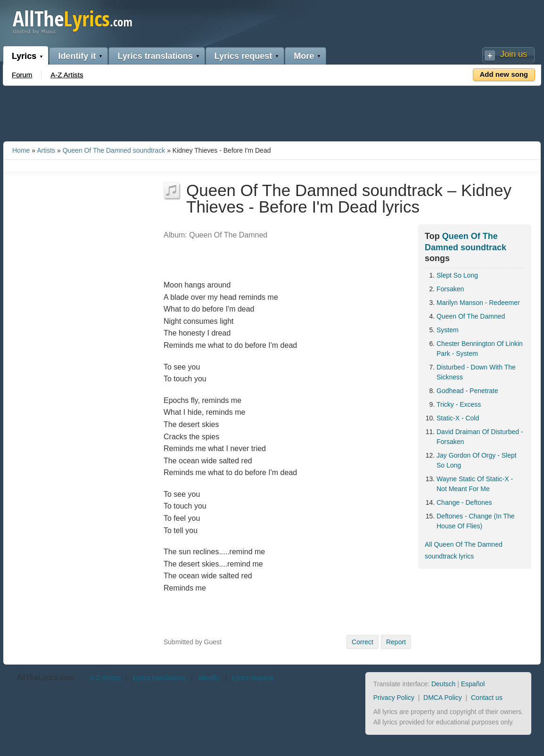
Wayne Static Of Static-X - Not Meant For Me (475, 484)
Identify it (77, 56)
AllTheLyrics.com (45, 678)
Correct (363, 642)
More (304, 56)
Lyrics (24, 56)
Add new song (504, 74)
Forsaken (450, 289)
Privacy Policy (394, 698)
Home (21, 150)
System (448, 330)
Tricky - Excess (459, 404)
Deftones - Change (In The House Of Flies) (476, 521)
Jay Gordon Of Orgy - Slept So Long (477, 460)
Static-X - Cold (458, 418)
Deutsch (443, 684)
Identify (209, 678)
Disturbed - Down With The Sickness (476, 372)
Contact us (487, 698)
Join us (514, 54)
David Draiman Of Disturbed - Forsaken (480, 437)
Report (396, 642)
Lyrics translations (155, 56)
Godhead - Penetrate (467, 391)
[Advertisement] (272, 112)
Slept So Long (457, 275)
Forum (22, 75)
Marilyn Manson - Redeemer (478, 303)
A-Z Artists (67, 75)
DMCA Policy (443, 698)
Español (473, 684)
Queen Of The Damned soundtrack (114, 150)
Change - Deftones (464, 502)
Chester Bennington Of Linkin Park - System (480, 349)
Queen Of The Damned (471, 316)
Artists (46, 150)
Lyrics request (243, 56)
